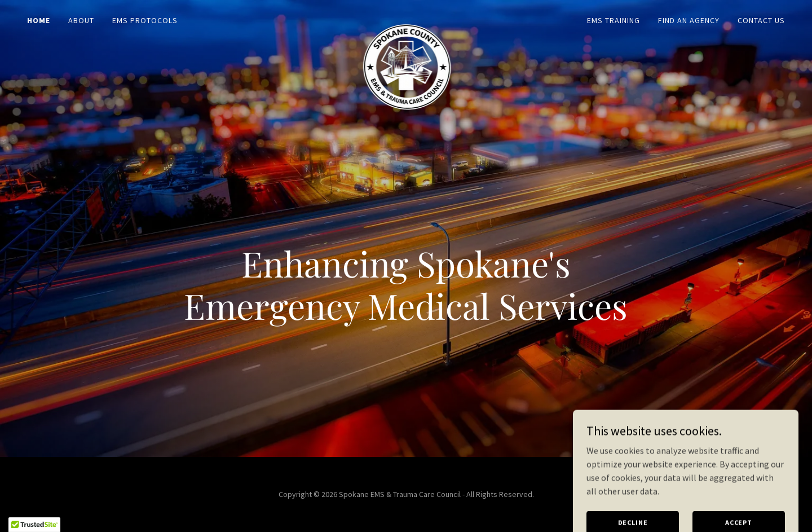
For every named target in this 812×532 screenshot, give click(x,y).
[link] (406, 18)
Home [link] (39, 20)
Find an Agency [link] (689, 20)
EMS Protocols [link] (145, 20)
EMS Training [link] (614, 20)
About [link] (81, 20)
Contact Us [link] (761, 20)
